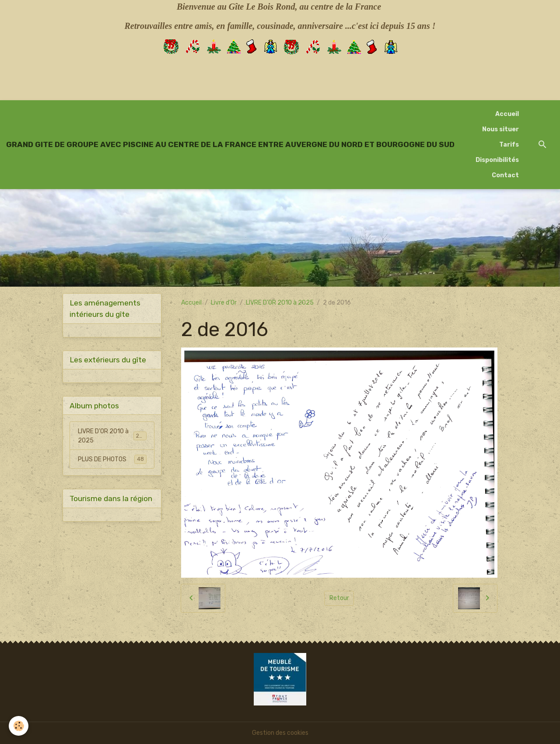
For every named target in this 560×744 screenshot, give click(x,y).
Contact (505, 175)
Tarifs (509, 145)
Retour (339, 598)
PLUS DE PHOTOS (112, 459)
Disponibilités (497, 160)
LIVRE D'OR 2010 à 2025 (280, 303)
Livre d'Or (224, 303)
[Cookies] (19, 726)
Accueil (507, 114)
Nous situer (500, 129)
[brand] (230, 144)
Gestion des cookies (280, 733)
